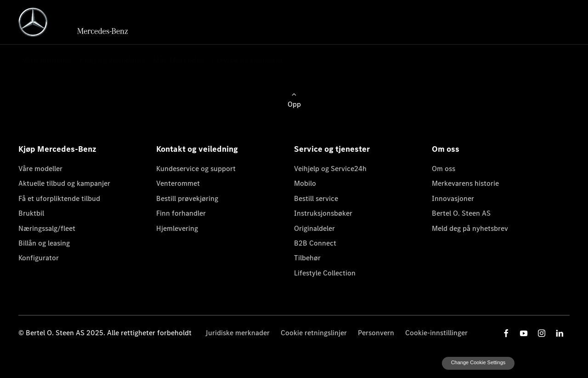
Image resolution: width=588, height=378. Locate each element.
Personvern (376, 333)
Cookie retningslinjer (314, 333)
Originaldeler (314, 228)
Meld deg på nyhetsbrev (470, 228)
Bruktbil (31, 213)
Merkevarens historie (465, 183)
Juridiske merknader (237, 333)
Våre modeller (40, 169)
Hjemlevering (177, 228)
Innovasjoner (453, 198)
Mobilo (305, 183)
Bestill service (316, 198)
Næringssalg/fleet (47, 228)
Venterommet (178, 183)
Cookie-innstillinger (436, 333)
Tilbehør (307, 258)
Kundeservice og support (196, 169)
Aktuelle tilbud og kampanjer (64, 183)
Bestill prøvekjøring (187, 198)
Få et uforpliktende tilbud (59, 198)
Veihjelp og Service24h (330, 169)
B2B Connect (315, 243)
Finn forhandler (181, 213)
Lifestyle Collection (325, 273)
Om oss (444, 169)
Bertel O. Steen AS (461, 213)
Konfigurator (39, 258)
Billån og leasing (44, 243)
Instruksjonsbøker (323, 213)
